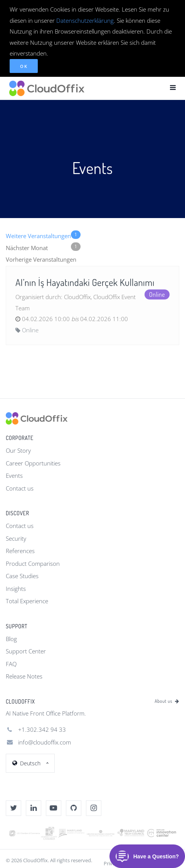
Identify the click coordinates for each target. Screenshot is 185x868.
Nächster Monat (43, 247)
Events (14, 475)
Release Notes (24, 676)
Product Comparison (33, 563)
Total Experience (27, 601)
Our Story (18, 450)
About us (167, 701)
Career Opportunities (33, 463)
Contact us (20, 488)
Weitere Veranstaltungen (43, 235)
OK (24, 66)
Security (16, 538)
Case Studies (22, 576)
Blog (11, 639)
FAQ (11, 664)
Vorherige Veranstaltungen (41, 259)
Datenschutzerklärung (85, 20)
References (20, 551)
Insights (16, 589)
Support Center (26, 651)
